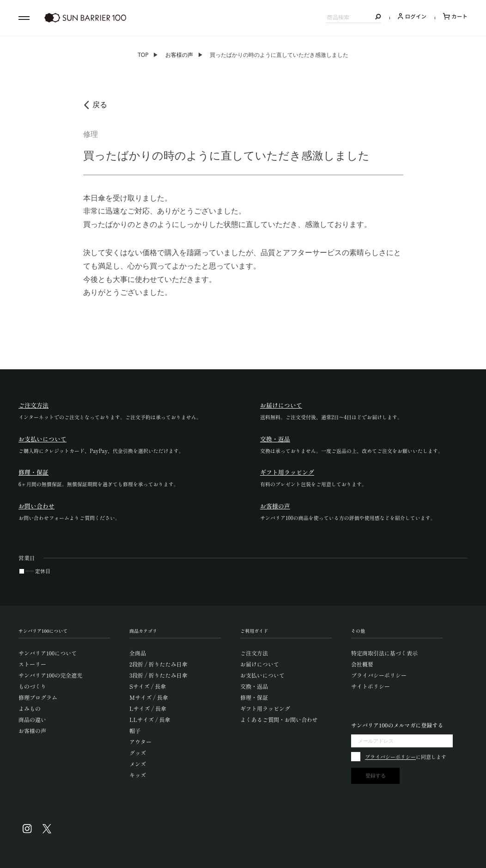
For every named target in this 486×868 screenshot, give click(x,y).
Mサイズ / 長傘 (149, 697)
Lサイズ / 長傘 (148, 708)
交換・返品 (254, 686)
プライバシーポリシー (379, 675)
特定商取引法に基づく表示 (384, 653)
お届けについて (260, 664)
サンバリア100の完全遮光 (50, 675)
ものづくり (32, 686)
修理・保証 (254, 697)
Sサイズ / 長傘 (148, 686)
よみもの (30, 708)
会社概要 (362, 664)
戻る (100, 104)
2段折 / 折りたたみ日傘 (158, 664)
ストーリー (32, 664)
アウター (140, 742)
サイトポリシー (371, 686)
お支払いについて (262, 675)
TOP (143, 55)
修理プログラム (38, 697)
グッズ (138, 753)
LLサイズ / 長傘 (150, 719)
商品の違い (32, 719)
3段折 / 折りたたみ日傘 (158, 675)
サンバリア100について (48, 653)
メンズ (138, 764)
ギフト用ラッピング (265, 708)
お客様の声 (179, 55)
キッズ (138, 775)
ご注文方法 (254, 653)
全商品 (138, 653)
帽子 (135, 730)
